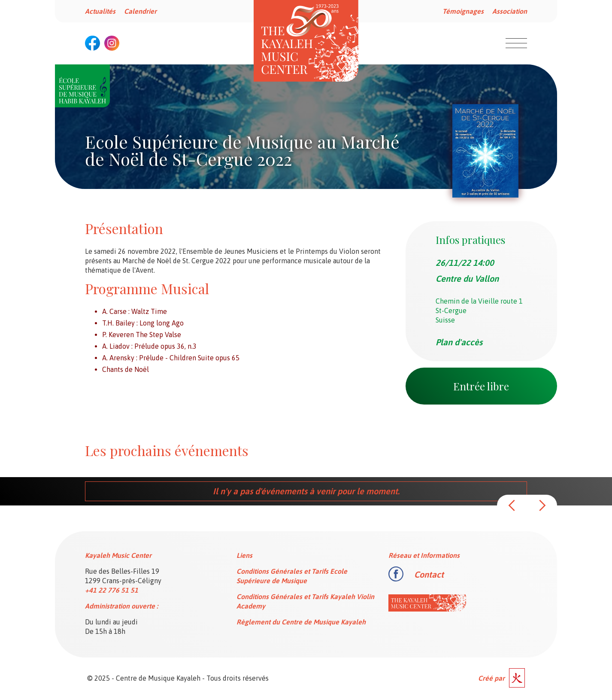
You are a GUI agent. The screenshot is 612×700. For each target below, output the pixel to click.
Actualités (100, 11)
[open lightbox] (486, 151)
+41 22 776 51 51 (112, 590)
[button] (512, 505)
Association (510, 11)
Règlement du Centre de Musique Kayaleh (301, 622)
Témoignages (463, 11)
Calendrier (140, 11)
